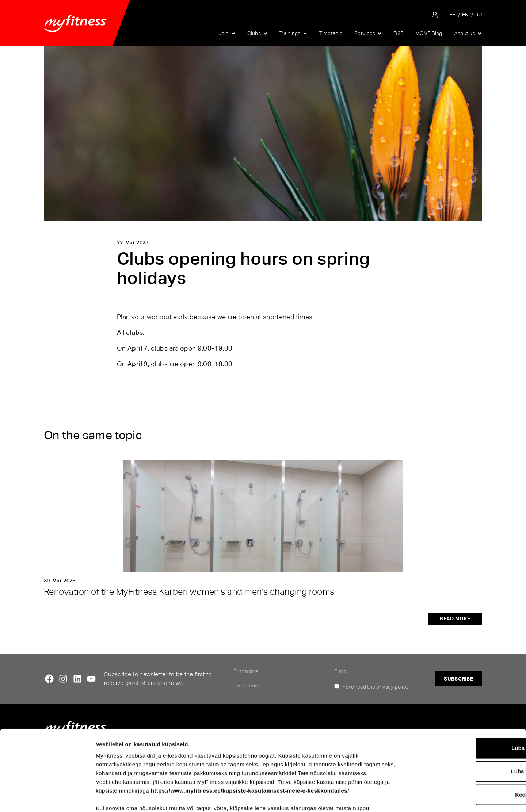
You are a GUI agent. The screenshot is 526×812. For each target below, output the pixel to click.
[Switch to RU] (479, 15)
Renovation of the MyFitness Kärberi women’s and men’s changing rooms (189, 592)
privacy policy (392, 686)
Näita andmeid (382, 798)
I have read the (375, 686)
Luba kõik (465, 708)
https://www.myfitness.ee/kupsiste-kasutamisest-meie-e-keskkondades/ (250, 750)
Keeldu (465, 754)
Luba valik (465, 731)
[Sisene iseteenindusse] (435, 15)
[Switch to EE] (453, 15)
